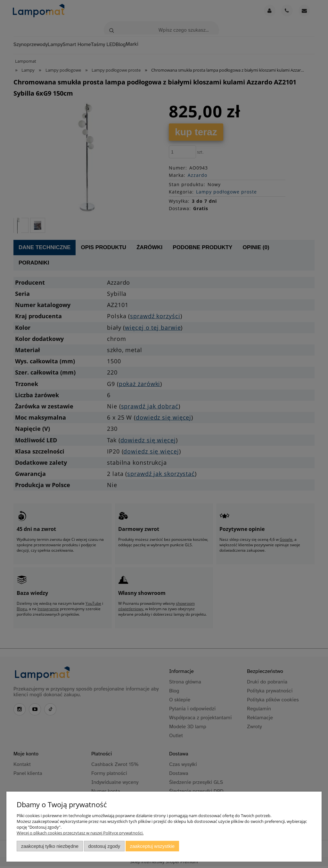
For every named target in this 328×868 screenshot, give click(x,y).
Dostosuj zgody (104, 846)
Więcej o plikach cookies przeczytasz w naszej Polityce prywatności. (80, 833)
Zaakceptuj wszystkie (152, 846)
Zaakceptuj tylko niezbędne (50, 846)
